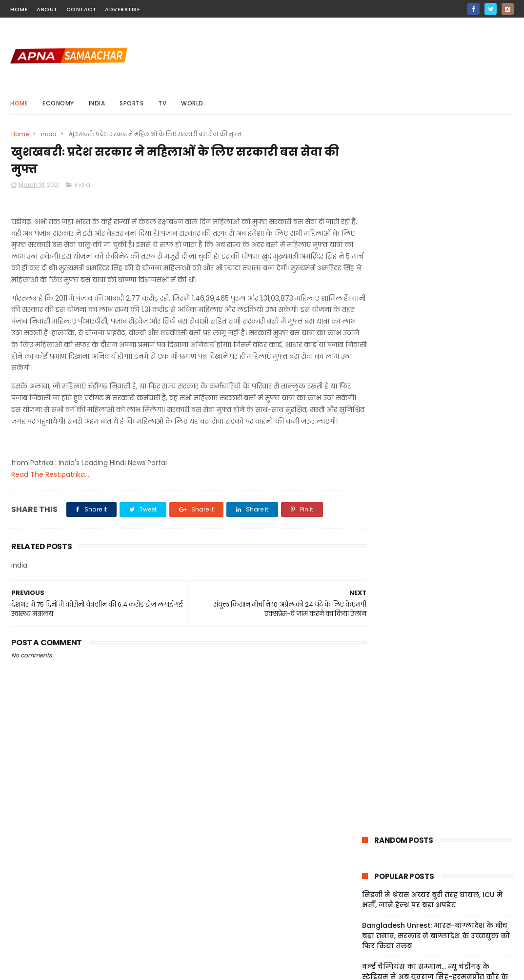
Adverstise (122, 9)
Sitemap (367, 917)
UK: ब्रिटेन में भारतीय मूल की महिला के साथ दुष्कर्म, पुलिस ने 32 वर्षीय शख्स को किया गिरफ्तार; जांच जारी (431, 329)
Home (19, 103)
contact (81, 9)
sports (131, 103)
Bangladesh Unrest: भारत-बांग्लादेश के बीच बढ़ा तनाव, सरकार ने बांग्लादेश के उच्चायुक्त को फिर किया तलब (436, 247)
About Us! (369, 939)
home (19, 9)
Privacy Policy (376, 905)
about (47, 9)
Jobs (361, 928)
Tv (162, 103)
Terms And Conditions (391, 893)
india (97, 103)
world (192, 103)
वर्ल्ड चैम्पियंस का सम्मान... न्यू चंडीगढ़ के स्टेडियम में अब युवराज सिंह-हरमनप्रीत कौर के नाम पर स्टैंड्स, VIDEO (435, 288)
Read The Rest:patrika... (50, 488)
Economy (58, 103)
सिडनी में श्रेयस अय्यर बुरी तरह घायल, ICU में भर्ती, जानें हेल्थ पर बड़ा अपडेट (432, 212)
